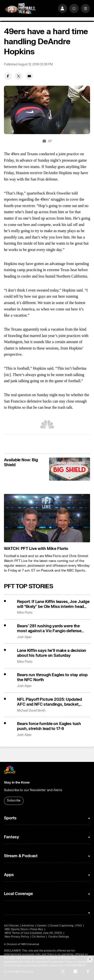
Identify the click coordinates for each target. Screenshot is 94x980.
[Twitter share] (19, 76)
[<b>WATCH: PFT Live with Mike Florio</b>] (47, 518)
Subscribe (14, 800)
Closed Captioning (61, 926)
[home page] (20, 8)
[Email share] (29, 76)
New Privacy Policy (17, 937)
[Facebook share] (8, 76)
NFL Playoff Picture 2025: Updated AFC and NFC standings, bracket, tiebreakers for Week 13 (49, 702)
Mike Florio (25, 613)
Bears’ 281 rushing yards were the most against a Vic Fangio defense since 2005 (49, 629)
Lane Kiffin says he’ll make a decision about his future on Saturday (52, 653)
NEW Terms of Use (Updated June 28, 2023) (33, 933)
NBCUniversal (30, 944)
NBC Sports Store (16, 929)
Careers (42, 926)
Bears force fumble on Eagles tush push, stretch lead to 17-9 (49, 726)
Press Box (37, 929)
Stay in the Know (17, 783)
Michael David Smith (31, 711)
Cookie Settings (59, 937)
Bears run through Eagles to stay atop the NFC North (52, 677)
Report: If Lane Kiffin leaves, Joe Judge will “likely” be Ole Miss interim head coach (53, 604)
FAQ (79, 926)
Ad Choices (11, 926)
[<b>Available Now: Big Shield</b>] (70, 469)
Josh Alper (24, 637)
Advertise (28, 926)
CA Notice (38, 937)
